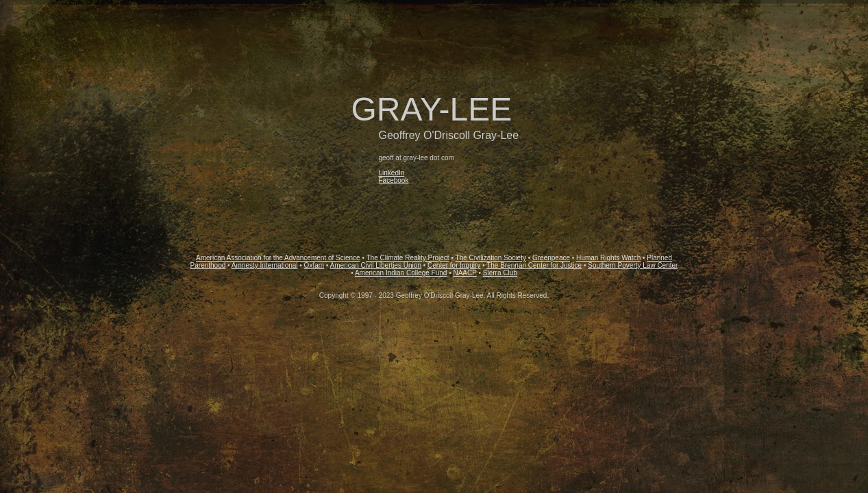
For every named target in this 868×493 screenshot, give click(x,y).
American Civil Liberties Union (376, 265)
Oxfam (314, 265)
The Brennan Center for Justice (534, 265)
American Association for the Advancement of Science (278, 258)
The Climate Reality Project (408, 258)
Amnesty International (265, 265)
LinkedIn (392, 173)
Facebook (394, 180)
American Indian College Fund (401, 273)
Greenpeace (551, 258)
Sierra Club (500, 273)
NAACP (464, 273)
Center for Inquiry (454, 265)
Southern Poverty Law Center (633, 265)
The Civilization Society (491, 258)
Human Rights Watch (608, 258)
